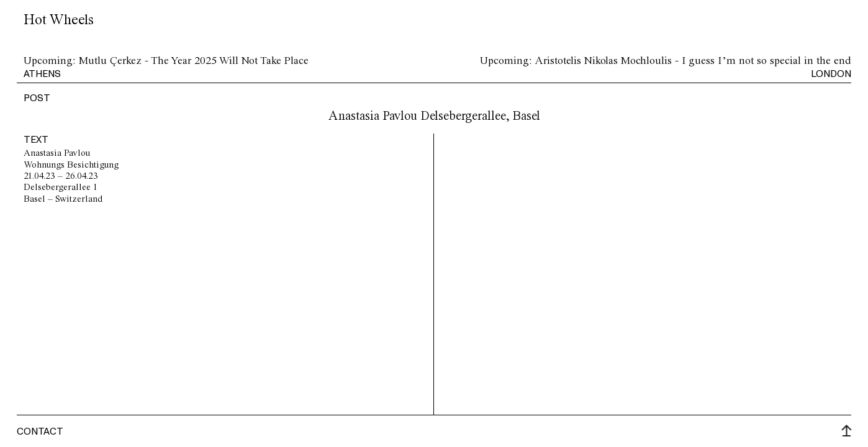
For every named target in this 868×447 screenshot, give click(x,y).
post (37, 97)
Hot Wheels (59, 20)
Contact (40, 431)
